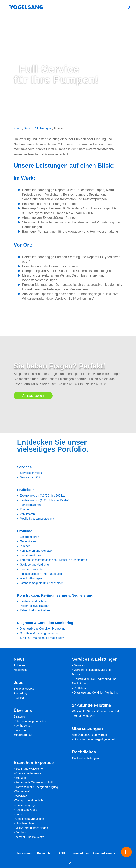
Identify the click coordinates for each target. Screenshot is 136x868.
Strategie (19, 717)
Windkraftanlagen (31, 578)
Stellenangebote (24, 689)
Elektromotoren (29, 537)
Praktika (19, 698)
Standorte (20, 730)
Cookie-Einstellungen (85, 758)
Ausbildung (21, 693)
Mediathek (20, 670)
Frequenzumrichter (32, 569)
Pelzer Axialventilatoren (35, 606)
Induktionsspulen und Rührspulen (41, 574)
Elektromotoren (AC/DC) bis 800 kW (43, 496)
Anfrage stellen (33, 396)
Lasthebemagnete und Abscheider (41, 583)
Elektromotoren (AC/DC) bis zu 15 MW (44, 500)
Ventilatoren (27, 514)
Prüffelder (80, 688)
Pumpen (25, 509)
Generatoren (28, 541)
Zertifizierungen (23, 735)
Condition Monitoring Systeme (39, 633)
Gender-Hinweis (104, 853)
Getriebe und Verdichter (35, 565)
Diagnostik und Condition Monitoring (43, 629)
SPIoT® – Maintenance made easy (42, 638)
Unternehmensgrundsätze (30, 721)
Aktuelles (19, 665)
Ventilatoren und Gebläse (36, 551)
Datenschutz (45, 853)
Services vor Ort (30, 477)
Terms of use (80, 853)
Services (79, 665)
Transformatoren (30, 505)
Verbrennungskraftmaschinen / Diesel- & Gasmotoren (53, 560)
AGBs (63, 853)
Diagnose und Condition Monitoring (96, 693)
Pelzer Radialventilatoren (36, 610)
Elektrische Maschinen (34, 601)
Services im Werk (31, 473)
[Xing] (70, 864)
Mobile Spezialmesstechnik (37, 519)
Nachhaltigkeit (23, 726)
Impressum (25, 853)
